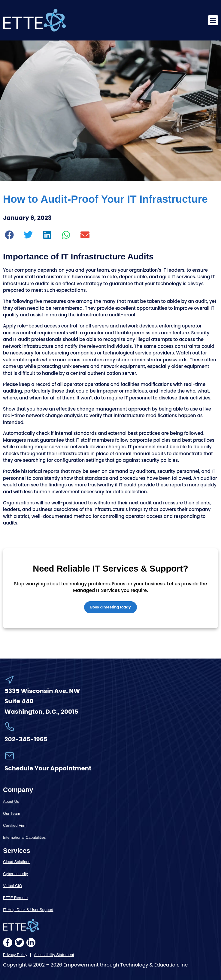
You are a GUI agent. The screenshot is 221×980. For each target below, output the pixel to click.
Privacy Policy (15, 955)
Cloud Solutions (17, 862)
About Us (11, 801)
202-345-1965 (26, 739)
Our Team (12, 813)
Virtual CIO (12, 886)
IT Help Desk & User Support (28, 910)
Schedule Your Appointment (48, 768)
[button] (213, 20)
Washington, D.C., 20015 (41, 712)
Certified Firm (15, 825)
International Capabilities (24, 837)
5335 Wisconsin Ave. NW (43, 691)
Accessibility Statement (54, 955)
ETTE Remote (15, 898)
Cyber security (15, 874)
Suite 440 (19, 701)
